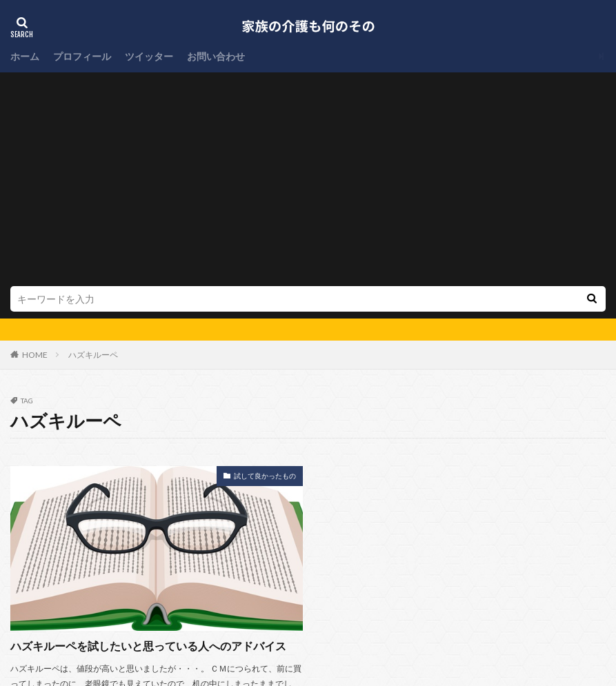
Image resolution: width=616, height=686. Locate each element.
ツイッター (149, 56)
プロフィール (82, 56)
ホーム (25, 56)
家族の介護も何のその (350, 649)
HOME (35, 148)
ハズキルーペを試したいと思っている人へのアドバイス (148, 439)
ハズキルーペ (93, 148)
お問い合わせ (216, 56)
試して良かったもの (265, 269)
